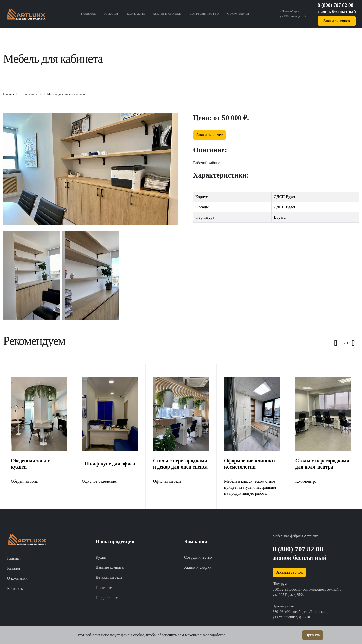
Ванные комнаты (110, 567)
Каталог (112, 14)
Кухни (101, 557)
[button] (343, 343)
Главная (89, 14)
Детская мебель (109, 577)
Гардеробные (107, 597)
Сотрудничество (204, 14)
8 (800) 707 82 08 (335, 5)
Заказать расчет (210, 135)
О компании (238, 14)
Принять (312, 635)
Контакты (136, 14)
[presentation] (336, 343)
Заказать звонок (337, 21)
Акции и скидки (167, 14)
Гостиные (104, 587)
